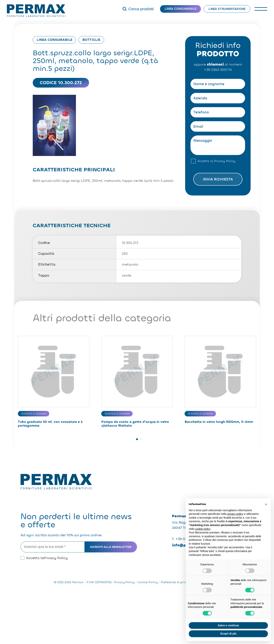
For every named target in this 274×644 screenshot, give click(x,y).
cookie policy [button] (203, 529)
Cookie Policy (148, 582)
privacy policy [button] (235, 514)
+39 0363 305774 (218, 70)
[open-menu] (261, 9)
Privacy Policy (225, 161)
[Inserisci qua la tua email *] (53, 547)
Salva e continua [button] (228, 625)
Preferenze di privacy (176, 582)
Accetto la (216, 161)
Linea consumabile (180, 9)
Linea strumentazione (227, 9)
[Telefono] (218, 112)
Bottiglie (91, 40)
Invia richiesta (218, 179)
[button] (137, 439)
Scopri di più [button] (228, 634)
